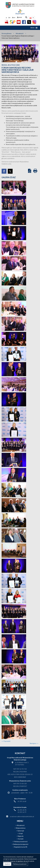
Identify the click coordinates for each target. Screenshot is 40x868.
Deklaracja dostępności (21, 844)
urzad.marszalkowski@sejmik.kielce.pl (22, 816)
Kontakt (21, 839)
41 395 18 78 (22, 810)
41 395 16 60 (22, 801)
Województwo (21, 828)
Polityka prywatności (21, 841)
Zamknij (7, 864)
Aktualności (20, 33)
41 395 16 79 (22, 812)
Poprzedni (6, 741)
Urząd (21, 833)
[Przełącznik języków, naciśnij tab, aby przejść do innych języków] (32, 18)
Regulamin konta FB (21, 847)
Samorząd (21, 831)
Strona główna (7, 33)
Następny (34, 743)
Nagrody (21, 836)
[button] (33, 28)
